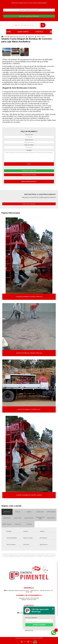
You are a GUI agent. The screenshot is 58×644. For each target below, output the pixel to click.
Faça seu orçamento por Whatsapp (29, 16)
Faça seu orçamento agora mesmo (29, 10)
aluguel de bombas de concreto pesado (31, 37)
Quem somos (23, 32)
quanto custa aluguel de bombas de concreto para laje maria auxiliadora (41, 37)
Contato (39, 32)
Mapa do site (29, 631)
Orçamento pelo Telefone (29, 175)
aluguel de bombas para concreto (22, 37)
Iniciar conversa (39, 625)
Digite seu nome (29, 135)
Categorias (13, 37)
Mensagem (29, 150)
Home (9, 32)
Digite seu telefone (29, 145)
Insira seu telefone (31, 618)
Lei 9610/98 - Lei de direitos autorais (45, 557)
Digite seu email (29, 140)
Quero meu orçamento (29, 204)
